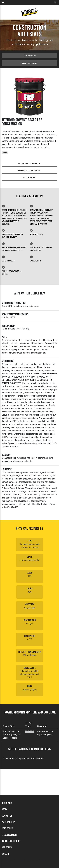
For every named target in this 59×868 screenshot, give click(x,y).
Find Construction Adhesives (29, 171)
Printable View (30, 55)
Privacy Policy (8, 822)
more (5, 153)
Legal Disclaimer (9, 835)
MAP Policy (7, 847)
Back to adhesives (30, 63)
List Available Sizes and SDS (29, 164)
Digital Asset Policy (11, 841)
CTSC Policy (7, 828)
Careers (5, 854)
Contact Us (7, 816)
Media (4, 809)
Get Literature (29, 178)
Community (7, 803)
